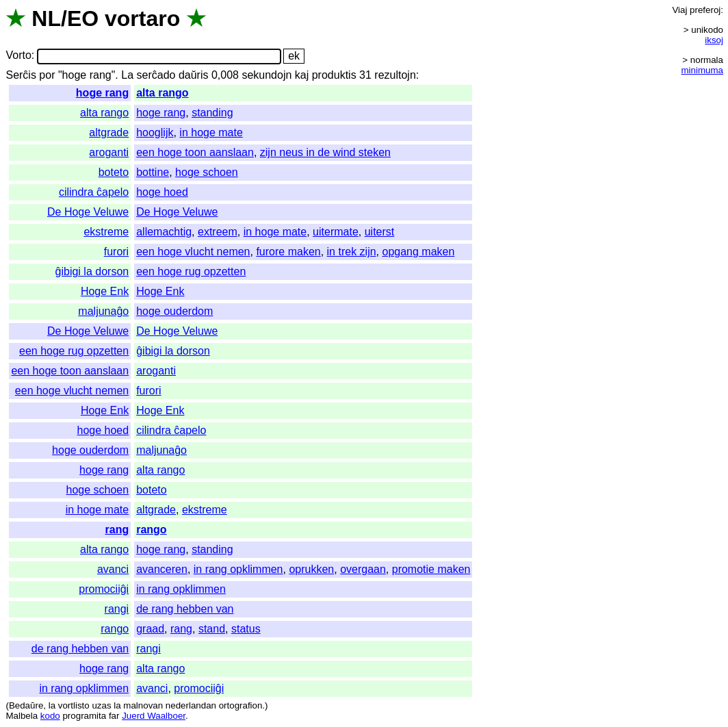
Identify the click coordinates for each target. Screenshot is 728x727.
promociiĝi (104, 589)
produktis (334, 75)
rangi (117, 609)
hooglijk (155, 132)
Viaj (679, 10)
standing (212, 113)
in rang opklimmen (238, 569)
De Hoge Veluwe (88, 212)
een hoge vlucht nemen (193, 252)
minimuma (702, 70)
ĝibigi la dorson (92, 271)
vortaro (142, 18)
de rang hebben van (185, 609)
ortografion (241, 705)
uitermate (336, 232)
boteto (114, 172)
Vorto (18, 56)
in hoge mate (211, 132)
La (127, 75)
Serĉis (21, 75)
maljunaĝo (103, 311)
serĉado (156, 75)
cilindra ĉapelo (94, 192)
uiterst (380, 232)
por (47, 75)
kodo (50, 716)
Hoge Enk (105, 291)
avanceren (162, 569)
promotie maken (431, 569)
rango (151, 530)
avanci (113, 569)
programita (84, 716)
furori (116, 252)
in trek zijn (352, 252)
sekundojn (266, 75)
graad (150, 629)
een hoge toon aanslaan (195, 152)
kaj (302, 75)
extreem (218, 232)
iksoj (714, 40)
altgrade (109, 132)
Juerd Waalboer (154, 716)
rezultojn (395, 75)
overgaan (363, 569)
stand (212, 629)
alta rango (162, 93)
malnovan (143, 705)
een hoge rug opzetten (191, 271)
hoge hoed (162, 192)
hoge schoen (207, 172)
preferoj (705, 10)
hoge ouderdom (174, 311)
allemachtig (164, 232)
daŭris (194, 75)
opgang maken (418, 252)
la (52, 705)
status (246, 629)
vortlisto (74, 705)
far (114, 716)
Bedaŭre (26, 705)
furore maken (288, 252)
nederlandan (191, 705)
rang (117, 530)
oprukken (311, 569)
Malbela (22, 716)
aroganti (109, 152)
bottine (153, 172)
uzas (101, 705)
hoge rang (102, 93)
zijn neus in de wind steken (325, 152)
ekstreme (106, 232)
